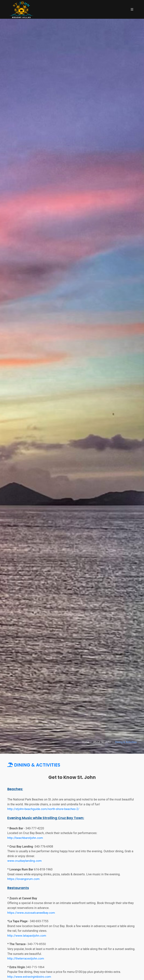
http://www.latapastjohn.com (27, 936)
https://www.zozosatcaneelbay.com (31, 913)
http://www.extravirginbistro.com (29, 977)
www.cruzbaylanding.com (24, 861)
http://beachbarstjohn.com (25, 838)
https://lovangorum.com (23, 879)
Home (85, 742)
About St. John (102, 742)
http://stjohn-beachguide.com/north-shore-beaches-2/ (43, 809)
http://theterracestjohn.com (26, 959)
